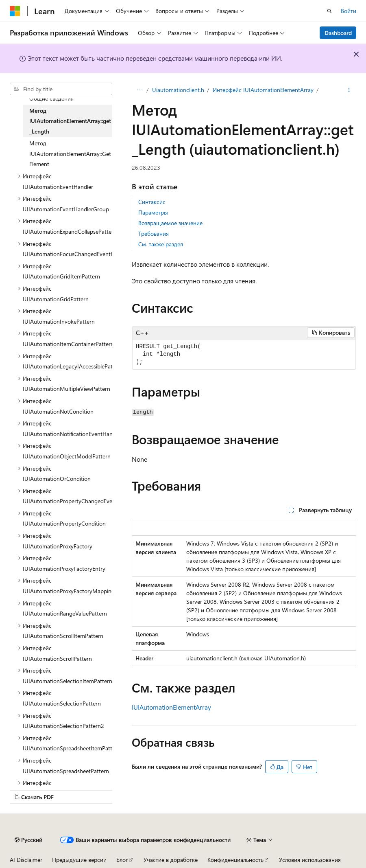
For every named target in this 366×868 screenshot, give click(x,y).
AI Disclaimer (26, 860)
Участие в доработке (171, 860)
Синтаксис (152, 202)
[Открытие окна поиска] (329, 11)
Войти (349, 11)
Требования (154, 233)
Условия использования (310, 860)
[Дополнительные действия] (349, 90)
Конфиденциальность (235, 860)
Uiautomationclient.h (178, 90)
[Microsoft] (15, 11)
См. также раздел (161, 244)
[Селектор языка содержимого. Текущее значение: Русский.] (28, 840)
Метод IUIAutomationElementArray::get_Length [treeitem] (70, 121)
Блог (122, 860)
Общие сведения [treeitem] (51, 98)
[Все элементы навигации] (139, 90)
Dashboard (338, 33)
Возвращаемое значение (170, 223)
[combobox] (61, 89)
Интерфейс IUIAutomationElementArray (263, 90)
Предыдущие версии (79, 860)
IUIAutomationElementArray (171, 707)
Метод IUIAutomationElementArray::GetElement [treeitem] (70, 153)
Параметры (153, 212)
